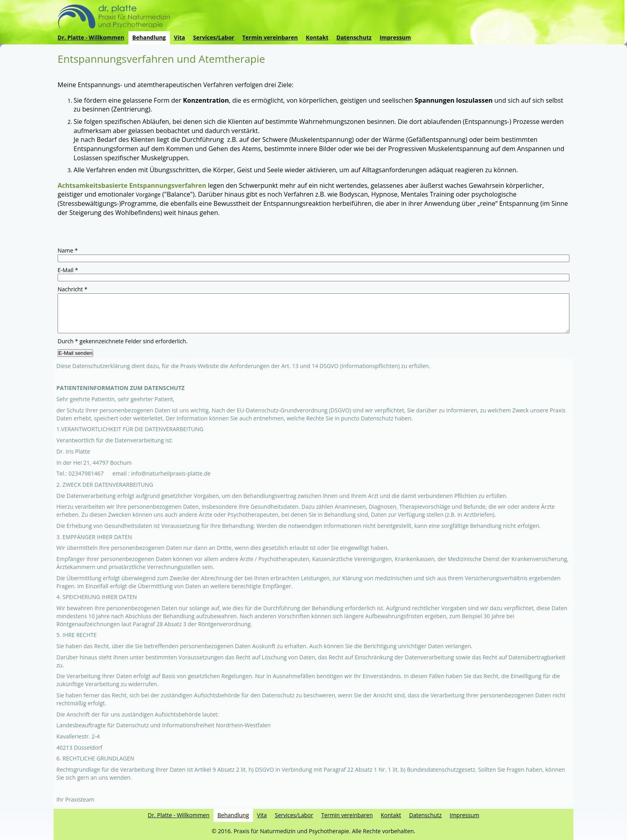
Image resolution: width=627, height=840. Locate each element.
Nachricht (73, 289)
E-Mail (68, 270)
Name (68, 250)
